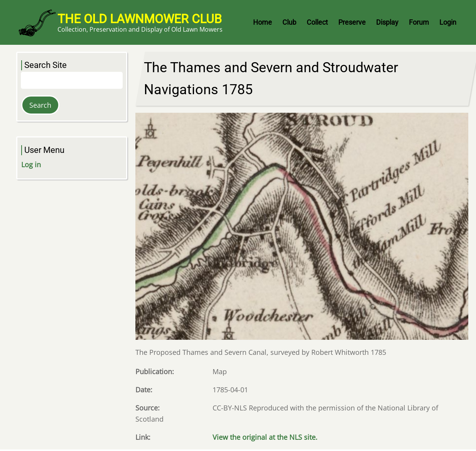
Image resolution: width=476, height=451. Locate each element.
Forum (419, 22)
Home (262, 22)
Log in (31, 164)
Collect (317, 22)
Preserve (352, 22)
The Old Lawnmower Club (140, 19)
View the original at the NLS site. (265, 437)
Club (289, 22)
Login (448, 22)
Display (387, 22)
